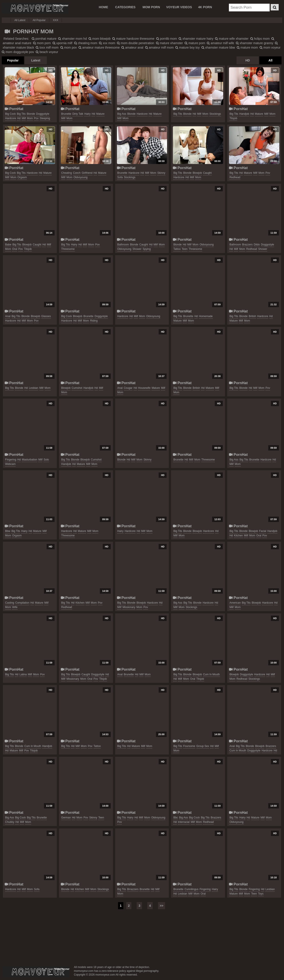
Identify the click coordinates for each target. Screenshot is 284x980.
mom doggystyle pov (18, 52)
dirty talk (78, 114)
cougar (128, 388)
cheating (67, 173)
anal (8, 316)
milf (24, 118)
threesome (68, 249)
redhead (235, 177)
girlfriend (87, 173)
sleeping (45, 118)
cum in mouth (211, 674)
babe (8, 245)
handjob (244, 114)
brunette (66, 114)
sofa (120, 177)
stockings (215, 114)
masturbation (29, 460)
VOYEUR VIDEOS (179, 7)
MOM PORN (151, 7)
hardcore (11, 118)
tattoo (177, 249)
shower (137, 249)
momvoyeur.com (36, 972)
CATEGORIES (125, 7)
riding (94, 321)
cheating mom (86, 43)
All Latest (20, 20)
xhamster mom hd (72, 39)
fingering (11, 460)
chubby (10, 822)
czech (77, 173)
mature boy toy (187, 47)
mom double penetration (136, 43)
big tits (21, 114)
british (252, 316)
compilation (22, 603)
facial (263, 531)
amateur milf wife (220, 43)
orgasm (22, 177)
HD (248, 60)
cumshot (77, 388)
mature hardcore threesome (133, 39)
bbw (8, 531)
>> (162, 906)
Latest (36, 60)
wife (15, 607)
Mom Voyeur (35, 8)
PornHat (14, 109)
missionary (129, 607)
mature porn (195, 43)
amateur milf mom (159, 47)
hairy (87, 114)
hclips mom (260, 39)
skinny (161, 173)
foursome (189, 746)
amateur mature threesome (99, 47)
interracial (184, 822)
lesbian (34, 388)
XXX (55, 20)
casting (10, 603)
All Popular (39, 20)
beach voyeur (47, 52)
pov (36, 118)
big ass (122, 114)
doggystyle (43, 114)
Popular (13, 60)
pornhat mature (44, 39)
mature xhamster (170, 43)
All (270, 60)
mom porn (42, 43)
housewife (144, 388)
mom (30, 118)
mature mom (247, 47)
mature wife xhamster (232, 39)
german (66, 818)
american (235, 603)
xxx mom (107, 43)
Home (103, 7)
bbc (176, 818)
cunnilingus (192, 889)
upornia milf (62, 43)
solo (46, 460)
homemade (206, 316)
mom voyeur (270, 47)
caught (207, 173)
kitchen (239, 535)
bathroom (123, 245)
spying (147, 249)
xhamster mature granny (255, 43)
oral (15, 249)
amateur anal (132, 47)
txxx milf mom (47, 47)
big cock (10, 114)
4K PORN (205, 7)
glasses (46, 316)
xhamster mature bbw (218, 47)
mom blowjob (100, 39)
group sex (203, 746)
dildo (257, 245)
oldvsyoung (80, 177)
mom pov (69, 47)
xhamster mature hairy (196, 39)
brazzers (247, 245)
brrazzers (133, 889)
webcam (10, 464)
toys (261, 894)
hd (19, 118)
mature (100, 114)
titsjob (233, 118)
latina (23, 674)
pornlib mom (167, 39)
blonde (31, 114)
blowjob (197, 173)
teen (185, 249)
